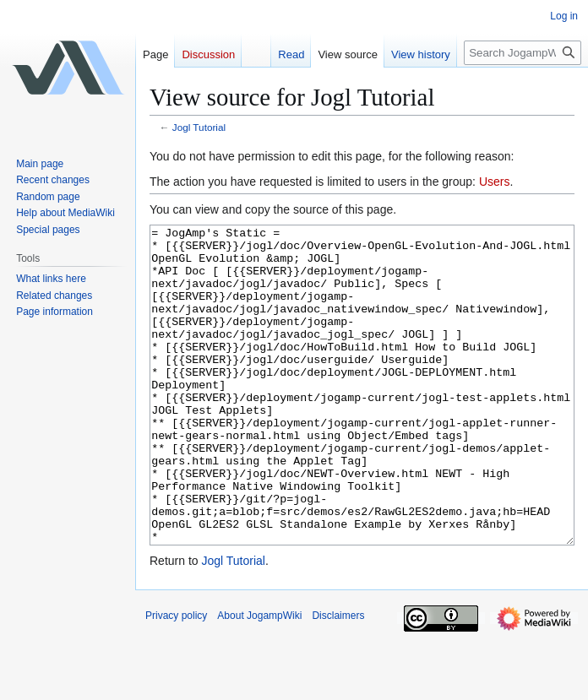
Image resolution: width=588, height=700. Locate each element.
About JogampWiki (259, 679)
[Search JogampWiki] (523, 53)
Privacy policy (176, 679)
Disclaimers (338, 679)
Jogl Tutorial (199, 127)
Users (495, 182)
